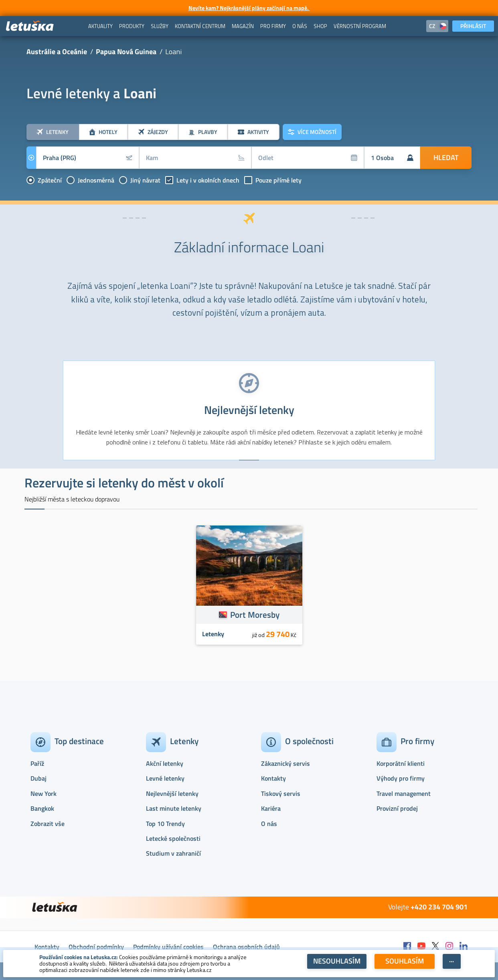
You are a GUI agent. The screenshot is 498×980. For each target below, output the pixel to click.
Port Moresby (255, 615)
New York (44, 793)
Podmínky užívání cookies (168, 947)
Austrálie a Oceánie (57, 52)
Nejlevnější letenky (172, 793)
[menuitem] (100, 26)
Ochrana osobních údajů (246, 947)
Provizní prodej (397, 808)
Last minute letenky (174, 808)
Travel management (404, 793)
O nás (269, 824)
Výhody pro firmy (401, 778)
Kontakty (273, 778)
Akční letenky (165, 763)
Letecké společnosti (173, 838)
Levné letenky (165, 778)
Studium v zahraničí (173, 853)
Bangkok (42, 808)
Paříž (37, 763)
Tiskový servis (281, 793)
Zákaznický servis (285, 763)
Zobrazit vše (48, 824)
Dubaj (38, 778)
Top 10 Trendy (165, 824)
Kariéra (271, 808)
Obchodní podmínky (96, 947)
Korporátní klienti (401, 763)
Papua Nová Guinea (126, 52)
